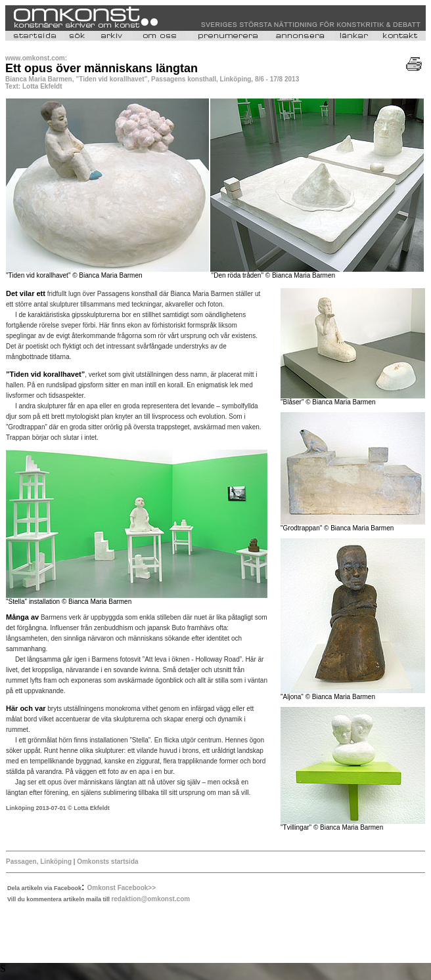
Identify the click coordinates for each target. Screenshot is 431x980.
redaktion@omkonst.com (150, 899)
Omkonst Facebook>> (122, 888)
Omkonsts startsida (107, 862)
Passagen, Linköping (39, 862)
